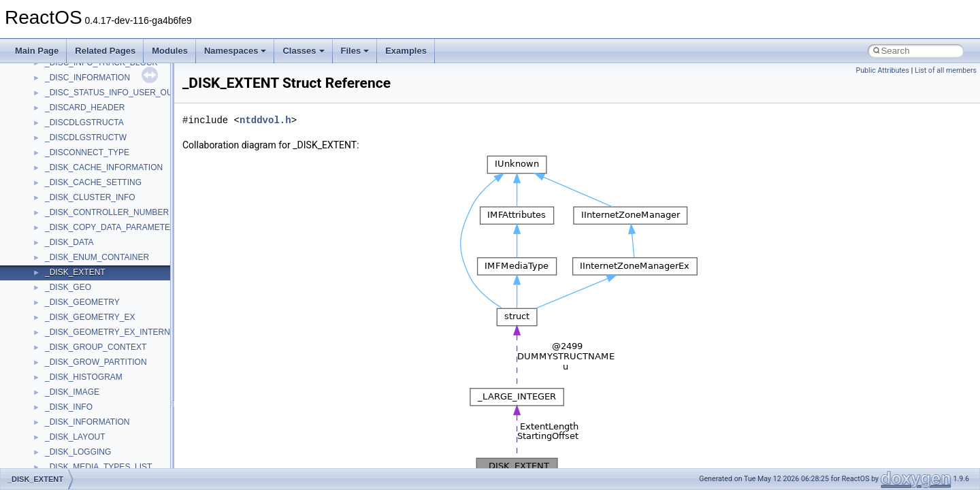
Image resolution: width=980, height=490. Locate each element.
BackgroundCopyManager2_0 (99, 241)
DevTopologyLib (74, 286)
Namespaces (235, 51)
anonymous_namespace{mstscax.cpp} (115, 76)
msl (51, 465)
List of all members (946, 70)
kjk (50, 376)
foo (51, 301)
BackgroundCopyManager (92, 226)
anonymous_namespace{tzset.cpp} (109, 166)
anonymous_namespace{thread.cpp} (111, 151)
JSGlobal (62, 361)
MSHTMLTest (69, 436)
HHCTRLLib (67, 316)
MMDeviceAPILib (76, 406)
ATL (52, 211)
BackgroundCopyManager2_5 (99, 256)
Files (355, 51)
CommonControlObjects (88, 271)
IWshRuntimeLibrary (82, 346)
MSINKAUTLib (71, 451)
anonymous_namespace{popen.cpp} (111, 106)
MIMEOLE (64, 391)
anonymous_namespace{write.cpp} (109, 181)
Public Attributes (882, 70)
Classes (303, 51)
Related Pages (105, 51)
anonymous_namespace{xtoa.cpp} (108, 196)
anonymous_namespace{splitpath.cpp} (115, 121)
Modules (170, 51)
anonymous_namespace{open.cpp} (109, 91)
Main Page (37, 51)
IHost (54, 331)
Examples (406, 51)
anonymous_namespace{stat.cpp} (107, 136)
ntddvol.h (265, 120)
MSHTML (62, 421)
